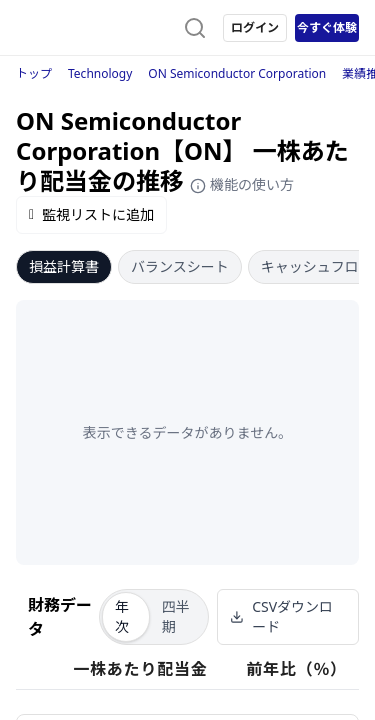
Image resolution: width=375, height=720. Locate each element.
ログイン (255, 27)
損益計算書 (64, 266)
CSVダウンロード (281, 616)
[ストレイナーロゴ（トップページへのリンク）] (96, 28)
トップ (34, 73)
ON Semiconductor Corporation (237, 73)
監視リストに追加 (91, 214)
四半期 (176, 616)
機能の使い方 (242, 184)
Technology (100, 73)
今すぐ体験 (327, 27)
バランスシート (180, 266)
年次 (122, 616)
